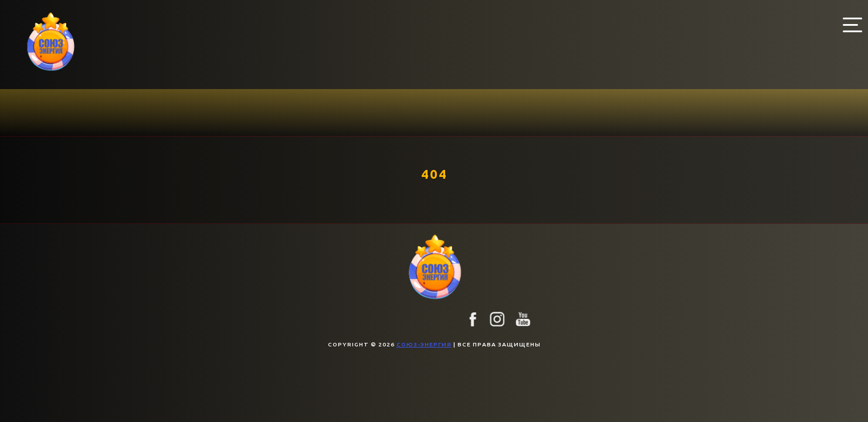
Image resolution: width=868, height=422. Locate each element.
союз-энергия (424, 344)
